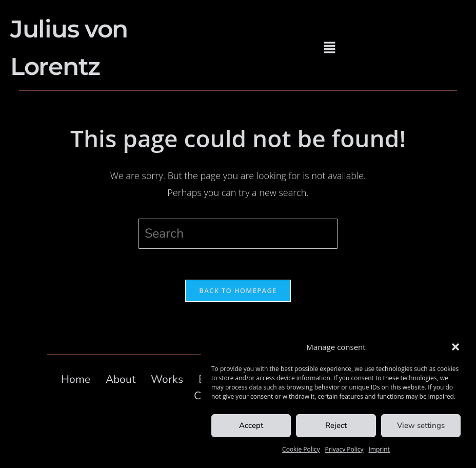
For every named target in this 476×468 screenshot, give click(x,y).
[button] (455, 347)
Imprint (379, 449)
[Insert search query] (238, 234)
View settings (421, 425)
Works (167, 379)
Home (76, 379)
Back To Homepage (238, 290)
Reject (336, 425)
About (121, 379)
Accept (251, 425)
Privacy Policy (344, 449)
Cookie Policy (301, 449)
